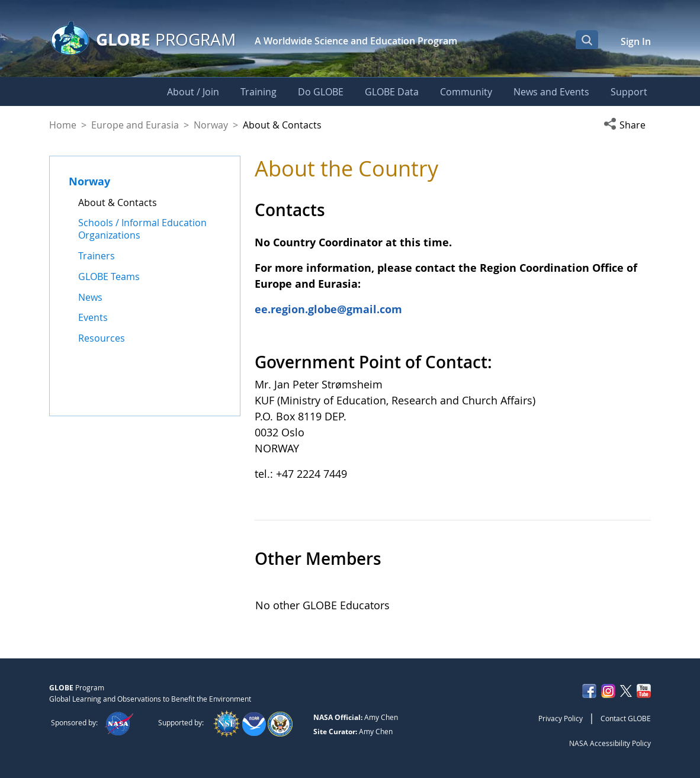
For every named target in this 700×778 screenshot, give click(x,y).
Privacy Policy (561, 718)
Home (63, 125)
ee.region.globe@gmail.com (328, 309)
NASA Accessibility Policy (610, 743)
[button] (627, 125)
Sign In (636, 41)
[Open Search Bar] (587, 40)
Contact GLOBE (626, 718)
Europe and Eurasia (135, 125)
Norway (211, 125)
